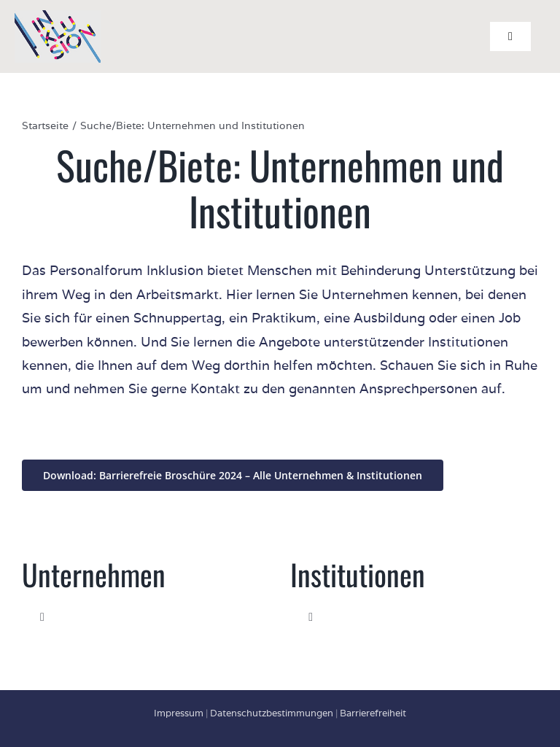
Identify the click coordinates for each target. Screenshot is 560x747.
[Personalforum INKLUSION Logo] (58, 16)
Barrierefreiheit (373, 713)
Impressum (179, 713)
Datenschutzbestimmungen (272, 713)
